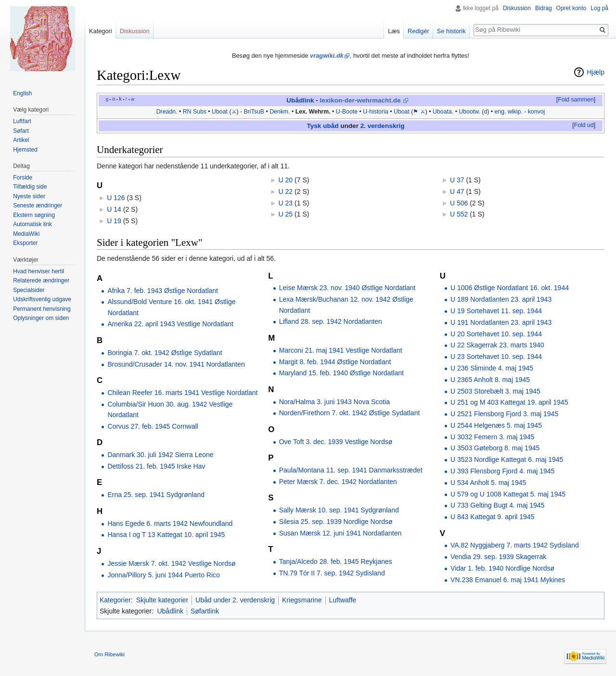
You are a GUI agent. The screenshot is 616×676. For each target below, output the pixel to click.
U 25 (286, 214)
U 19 (114, 221)
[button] (576, 100)
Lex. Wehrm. (313, 112)
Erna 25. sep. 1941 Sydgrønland (156, 495)
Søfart (21, 131)
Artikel (21, 140)
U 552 (459, 214)
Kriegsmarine (302, 600)
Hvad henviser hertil (38, 271)
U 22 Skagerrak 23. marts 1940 (497, 345)
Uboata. (443, 112)
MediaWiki (26, 234)
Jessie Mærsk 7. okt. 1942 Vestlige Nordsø (171, 563)
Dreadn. (167, 112)
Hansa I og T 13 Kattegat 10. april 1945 (166, 535)
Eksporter (25, 243)
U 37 (457, 180)
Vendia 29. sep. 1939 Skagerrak (498, 557)
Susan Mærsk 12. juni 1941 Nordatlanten (340, 533)
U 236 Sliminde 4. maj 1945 (492, 368)
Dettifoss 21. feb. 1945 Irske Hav (156, 466)
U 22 (286, 191)
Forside (23, 178)
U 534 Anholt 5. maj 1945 (488, 483)
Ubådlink (300, 100)
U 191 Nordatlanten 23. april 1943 (501, 322)
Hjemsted (25, 150)
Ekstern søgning (34, 215)
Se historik (451, 31)
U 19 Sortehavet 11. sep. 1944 (496, 311)
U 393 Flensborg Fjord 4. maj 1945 (502, 471)
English (22, 93)
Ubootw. (469, 112)
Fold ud (584, 125)
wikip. (515, 112)
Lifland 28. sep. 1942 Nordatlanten (331, 321)
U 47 (457, 191)
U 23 (286, 203)
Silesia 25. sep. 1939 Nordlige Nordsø (336, 522)
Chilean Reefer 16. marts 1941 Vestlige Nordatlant (182, 393)
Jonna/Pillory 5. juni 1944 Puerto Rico (163, 575)
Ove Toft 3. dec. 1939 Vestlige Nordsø (336, 442)
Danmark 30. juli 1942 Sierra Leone (160, 455)
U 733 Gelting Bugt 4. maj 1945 (497, 505)
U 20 (286, 180)
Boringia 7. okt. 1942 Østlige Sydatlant (165, 353)
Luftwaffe (343, 600)
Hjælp (596, 72)
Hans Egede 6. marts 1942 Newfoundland (170, 523)
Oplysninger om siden (41, 318)
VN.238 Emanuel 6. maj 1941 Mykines (508, 580)
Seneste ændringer (38, 205)
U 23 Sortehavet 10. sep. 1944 (496, 357)
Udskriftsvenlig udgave (42, 299)
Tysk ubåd (323, 126)
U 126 (116, 198)
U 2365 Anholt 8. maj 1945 (490, 380)
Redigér (418, 31)
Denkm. (280, 112)
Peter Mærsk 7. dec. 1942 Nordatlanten (338, 482)
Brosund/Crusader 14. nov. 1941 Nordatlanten (176, 364)
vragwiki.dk (327, 56)
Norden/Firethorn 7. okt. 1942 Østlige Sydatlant (350, 413)
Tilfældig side (30, 187)
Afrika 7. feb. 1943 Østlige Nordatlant (163, 291)
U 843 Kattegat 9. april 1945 (492, 517)
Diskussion (517, 8)
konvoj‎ (537, 112)
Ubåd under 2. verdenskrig (235, 600)
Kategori (101, 31)
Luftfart (22, 121)
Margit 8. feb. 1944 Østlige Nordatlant (335, 362)
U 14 (114, 209)
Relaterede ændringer (41, 281)
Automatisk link (32, 224)
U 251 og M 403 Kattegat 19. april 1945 (509, 402)
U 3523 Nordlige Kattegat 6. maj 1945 (507, 459)
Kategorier (115, 600)
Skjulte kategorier (162, 600)
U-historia (376, 112)
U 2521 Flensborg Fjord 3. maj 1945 (504, 414)
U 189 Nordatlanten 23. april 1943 (501, 299)
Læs (394, 31)
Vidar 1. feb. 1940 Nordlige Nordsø (502, 568)
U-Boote (347, 112)
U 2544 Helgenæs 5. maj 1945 (496, 425)
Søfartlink (205, 611)
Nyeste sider (29, 196)
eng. (500, 112)
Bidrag (544, 8)
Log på (599, 8)
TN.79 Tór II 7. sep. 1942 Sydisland (332, 573)
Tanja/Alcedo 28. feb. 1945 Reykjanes (336, 561)
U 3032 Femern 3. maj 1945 (492, 437)
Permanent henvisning (42, 309)
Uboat (220, 112)
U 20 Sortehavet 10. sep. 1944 (496, 334)
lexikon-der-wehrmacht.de (360, 100)
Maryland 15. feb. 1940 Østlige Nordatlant (341, 373)
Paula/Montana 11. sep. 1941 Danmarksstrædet (351, 470)
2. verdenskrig (383, 126)
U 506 (459, 203)
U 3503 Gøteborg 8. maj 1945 (495, 448)
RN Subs (195, 112)
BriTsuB (254, 112)
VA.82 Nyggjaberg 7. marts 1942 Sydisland (515, 545)
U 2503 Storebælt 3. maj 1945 (495, 391)
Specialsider (29, 290)
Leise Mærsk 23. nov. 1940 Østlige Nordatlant (347, 288)
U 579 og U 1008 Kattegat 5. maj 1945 (508, 494)
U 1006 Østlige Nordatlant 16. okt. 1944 (510, 288)
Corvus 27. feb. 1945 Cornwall (153, 426)
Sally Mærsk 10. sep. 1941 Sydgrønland (339, 510)
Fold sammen (576, 100)
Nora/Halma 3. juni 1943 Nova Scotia (334, 402)
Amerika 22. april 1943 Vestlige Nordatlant (170, 324)
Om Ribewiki (109, 654)
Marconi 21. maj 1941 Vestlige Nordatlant (341, 350)
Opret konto (571, 8)
